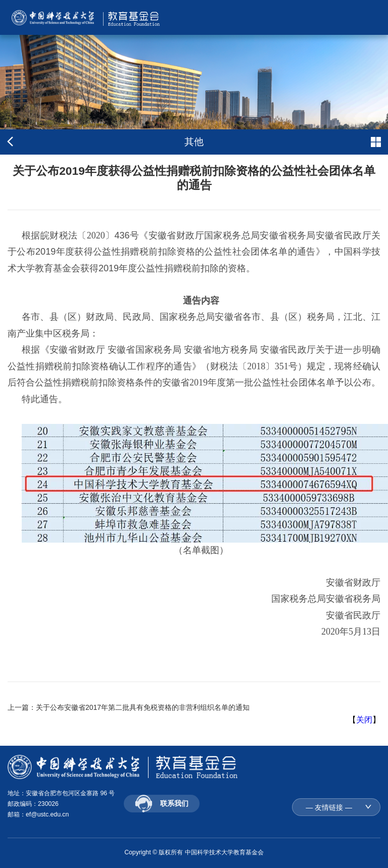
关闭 (364, 720)
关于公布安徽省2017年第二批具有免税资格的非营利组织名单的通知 (143, 707)
